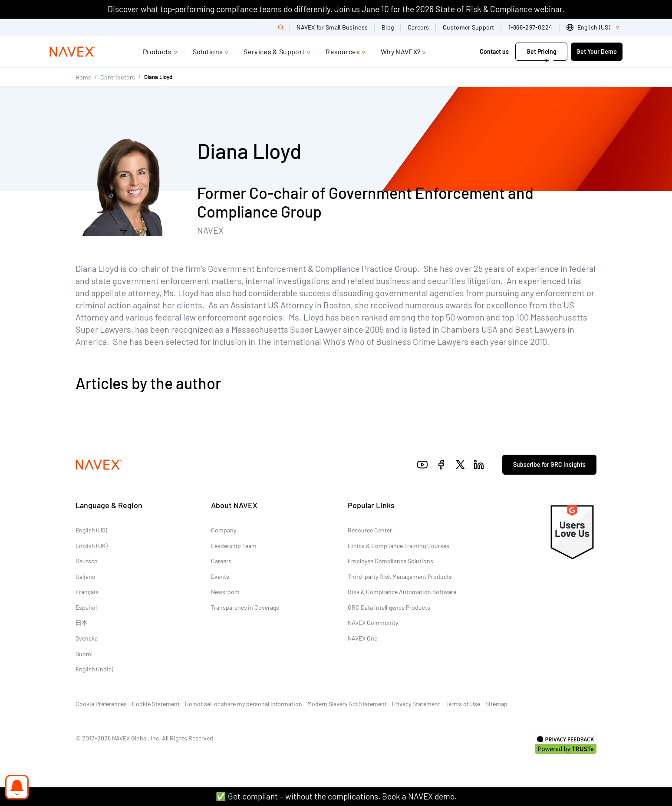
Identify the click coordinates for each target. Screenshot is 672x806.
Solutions (208, 51)
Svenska (87, 638)
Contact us (495, 51)
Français (87, 592)
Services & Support (274, 51)
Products (157, 51)
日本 (82, 623)
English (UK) (92, 546)
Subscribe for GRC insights (549, 464)
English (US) (91, 530)
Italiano (86, 576)
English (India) (94, 669)
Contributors (118, 77)
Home (83, 77)
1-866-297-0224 (530, 27)
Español (86, 607)
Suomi (84, 654)
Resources (343, 51)
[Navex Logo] (72, 52)
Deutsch (87, 561)
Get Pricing (542, 51)
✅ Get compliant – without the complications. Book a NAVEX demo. (336, 796)
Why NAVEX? (400, 51)
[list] (595, 27)
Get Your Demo (597, 51)
